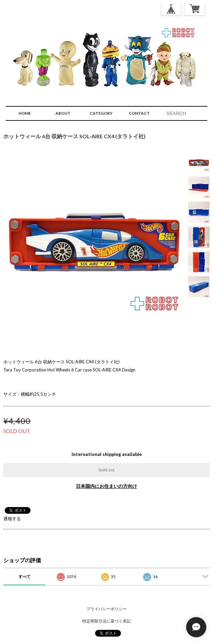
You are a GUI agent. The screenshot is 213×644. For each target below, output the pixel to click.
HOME (25, 113)
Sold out (106, 470)
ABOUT (63, 113)
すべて (25, 577)
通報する (12, 518)
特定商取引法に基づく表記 (106, 621)
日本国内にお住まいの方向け (106, 486)
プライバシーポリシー (106, 609)
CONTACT (139, 113)
